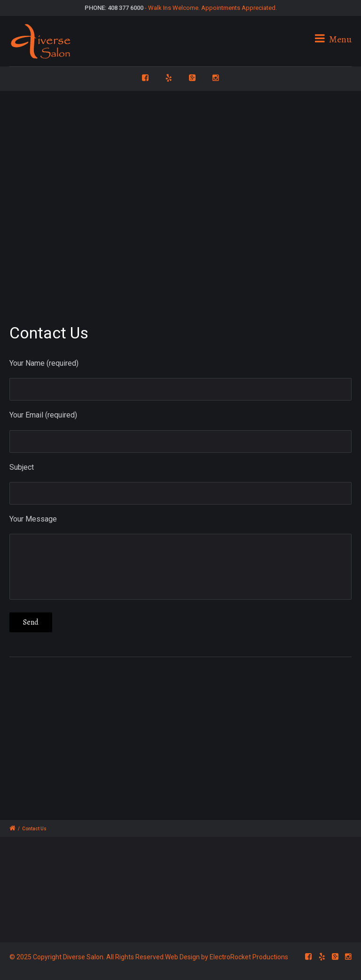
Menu (333, 39)
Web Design (182, 957)
